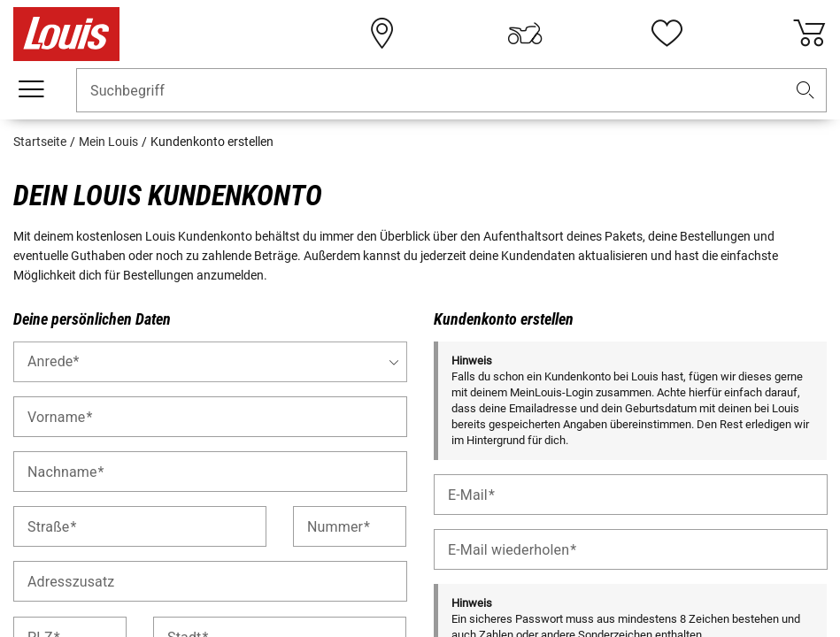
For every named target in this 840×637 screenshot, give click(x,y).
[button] (805, 91)
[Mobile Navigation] (31, 89)
